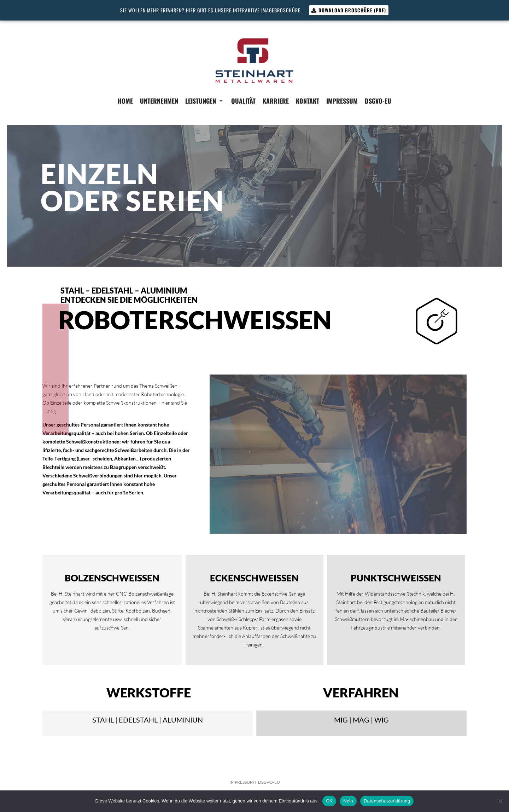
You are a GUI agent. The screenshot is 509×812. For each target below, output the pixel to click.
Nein (348, 801)
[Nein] (500, 801)
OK (329, 801)
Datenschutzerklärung (387, 801)
